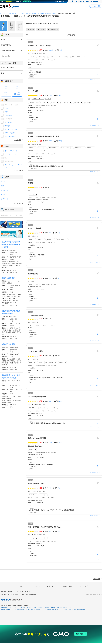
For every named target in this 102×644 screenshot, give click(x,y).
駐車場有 (42, 57)
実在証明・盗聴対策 (6, 610)
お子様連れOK (42, 151)
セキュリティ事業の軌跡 (79, 610)
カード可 (51, 57)
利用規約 (4, 592)
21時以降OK (32, 102)
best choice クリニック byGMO (11, 595)
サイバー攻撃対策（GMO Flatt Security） (53, 610)
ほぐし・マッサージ (11, 151)
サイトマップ (83, 586)
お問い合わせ (51, 586)
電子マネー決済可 (76, 57)
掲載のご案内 (67, 586)
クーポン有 (31, 57)
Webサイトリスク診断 (50, 608)
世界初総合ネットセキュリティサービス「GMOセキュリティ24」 (16, 608)
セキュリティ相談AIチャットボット (65, 608)
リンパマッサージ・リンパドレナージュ (13, 166)
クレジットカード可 (11, 129)
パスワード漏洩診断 (38, 608)
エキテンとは (24, 586)
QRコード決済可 (63, 57)
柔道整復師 (87, 102)
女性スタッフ (78, 148)
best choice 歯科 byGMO (30, 595)
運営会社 (11, 592)
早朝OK (40, 240)
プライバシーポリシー (23, 592)
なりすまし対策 (68, 610)
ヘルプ (38, 586)
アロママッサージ (10, 154)
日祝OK (30, 240)
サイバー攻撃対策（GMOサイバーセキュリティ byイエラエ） (27, 610)
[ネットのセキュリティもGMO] (16, 1)
